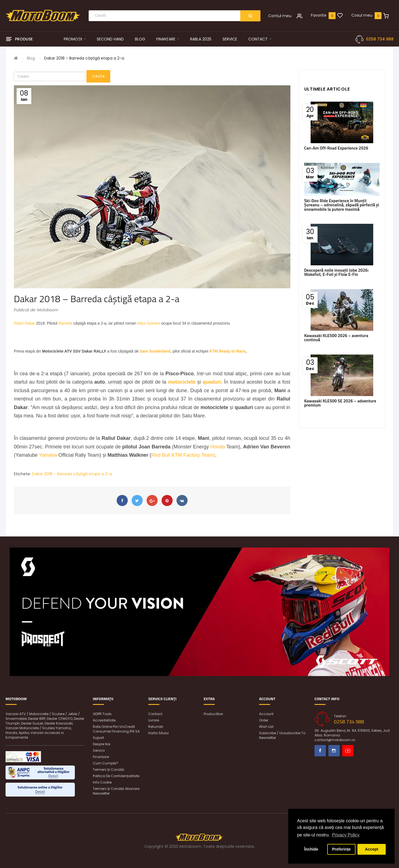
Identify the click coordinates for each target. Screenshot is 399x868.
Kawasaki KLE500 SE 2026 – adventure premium (340, 403)
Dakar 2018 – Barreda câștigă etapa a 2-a (84, 58)
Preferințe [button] (341, 849)
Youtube (348, 751)
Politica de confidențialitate (116, 776)
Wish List (266, 727)
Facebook (320, 751)
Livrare (154, 720)
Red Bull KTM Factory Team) (183, 455)
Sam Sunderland (155, 351)
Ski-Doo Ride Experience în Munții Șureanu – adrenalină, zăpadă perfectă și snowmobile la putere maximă (342, 205)
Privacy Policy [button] (346, 835)
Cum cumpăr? (106, 763)
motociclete (182, 382)
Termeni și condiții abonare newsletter (116, 791)
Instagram (334, 751)
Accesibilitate (104, 720)
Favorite (319, 15)
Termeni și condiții (108, 770)
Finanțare (101, 757)
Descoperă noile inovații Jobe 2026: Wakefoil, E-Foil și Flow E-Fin (337, 272)
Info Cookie (102, 782)
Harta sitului (158, 733)
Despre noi (102, 744)
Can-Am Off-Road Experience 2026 (336, 148)
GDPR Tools (102, 714)
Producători (213, 714)
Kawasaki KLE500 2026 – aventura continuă (336, 338)
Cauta (98, 76)
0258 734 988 (380, 39)
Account (266, 714)
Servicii (99, 750)
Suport (98, 738)
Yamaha (48, 455)
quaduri (212, 382)
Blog (31, 58)
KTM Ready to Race (227, 351)
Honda (218, 447)
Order (264, 720)
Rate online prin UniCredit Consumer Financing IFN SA (116, 729)
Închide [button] (311, 849)
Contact (155, 714)
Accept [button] (372, 849)
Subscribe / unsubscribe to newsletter (282, 735)
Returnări (156, 727)
